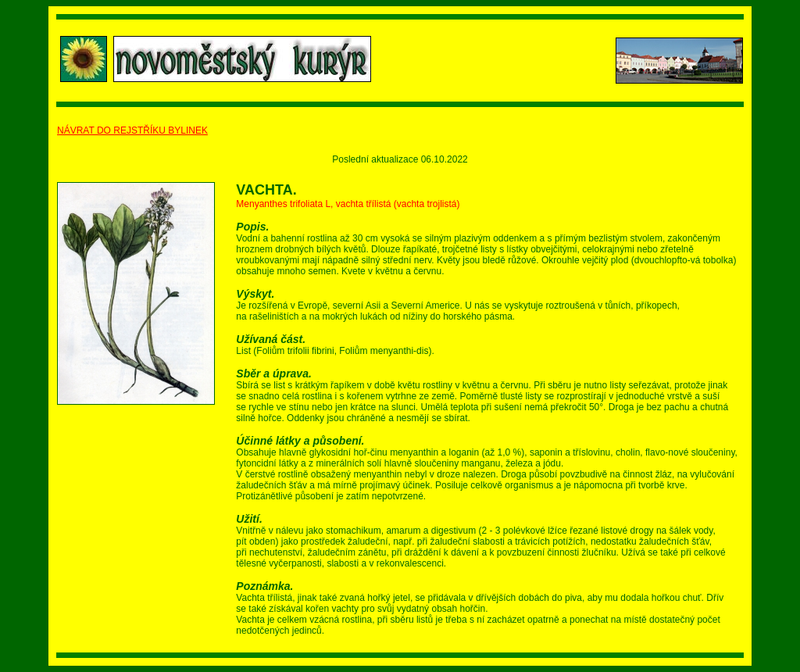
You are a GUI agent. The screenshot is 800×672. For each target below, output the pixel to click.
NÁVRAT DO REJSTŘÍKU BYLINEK (132, 130)
